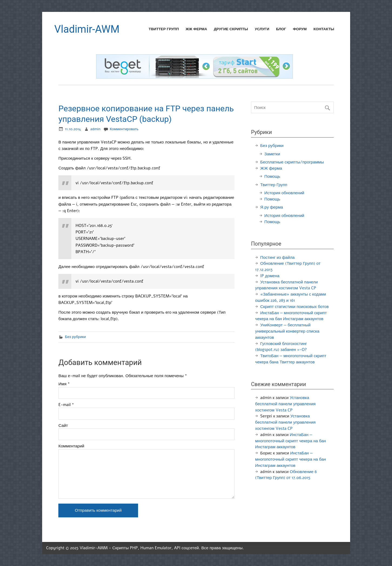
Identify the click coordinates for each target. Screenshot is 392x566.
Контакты (324, 29)
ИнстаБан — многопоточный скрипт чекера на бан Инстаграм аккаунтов (290, 441)
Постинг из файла (277, 257)
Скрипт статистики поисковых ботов (294, 307)
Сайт (63, 426)
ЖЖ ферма (196, 29)
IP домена (270, 276)
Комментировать (124, 129)
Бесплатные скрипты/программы (292, 162)
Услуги (262, 29)
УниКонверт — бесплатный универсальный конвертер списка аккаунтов (287, 331)
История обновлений (284, 193)
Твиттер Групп (164, 29)
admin (95, 129)
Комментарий (71, 446)
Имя (64, 384)
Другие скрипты (231, 29)
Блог (281, 29)
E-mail (66, 405)
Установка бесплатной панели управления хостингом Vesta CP (285, 404)
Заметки (272, 154)
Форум (300, 29)
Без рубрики (75, 337)
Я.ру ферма (272, 207)
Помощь (272, 176)
